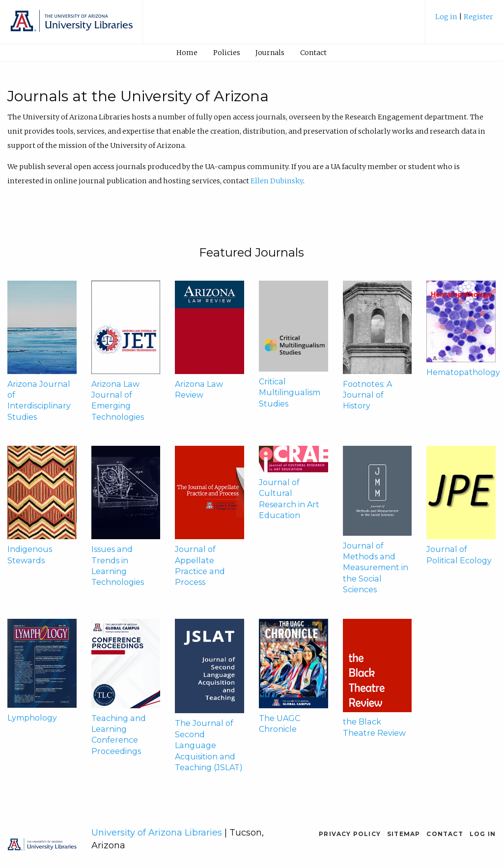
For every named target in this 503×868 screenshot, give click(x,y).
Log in (447, 17)
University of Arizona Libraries (157, 833)
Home (187, 53)
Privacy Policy (350, 834)
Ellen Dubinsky (277, 181)
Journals (270, 53)
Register (478, 17)
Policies (227, 53)
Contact (313, 53)
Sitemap (404, 834)
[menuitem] (464, 20)
